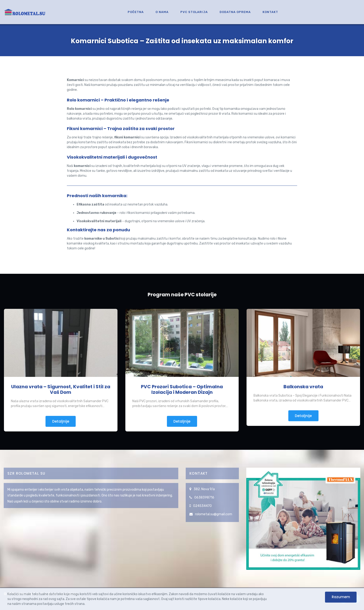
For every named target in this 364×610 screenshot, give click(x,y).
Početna (136, 12)
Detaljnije (61, 421)
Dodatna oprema (235, 12)
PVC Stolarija (194, 12)
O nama (162, 12)
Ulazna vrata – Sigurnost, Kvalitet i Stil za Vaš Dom (61, 389)
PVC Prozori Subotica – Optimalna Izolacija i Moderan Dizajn (182, 389)
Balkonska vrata (303, 387)
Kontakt (270, 12)
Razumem (341, 597)
